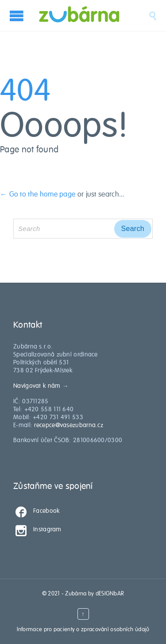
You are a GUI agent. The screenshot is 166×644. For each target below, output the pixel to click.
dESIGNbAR (110, 594)
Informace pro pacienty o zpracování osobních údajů (83, 629)
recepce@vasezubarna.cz (69, 425)
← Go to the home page (38, 194)
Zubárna (76, 594)
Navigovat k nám (37, 386)
